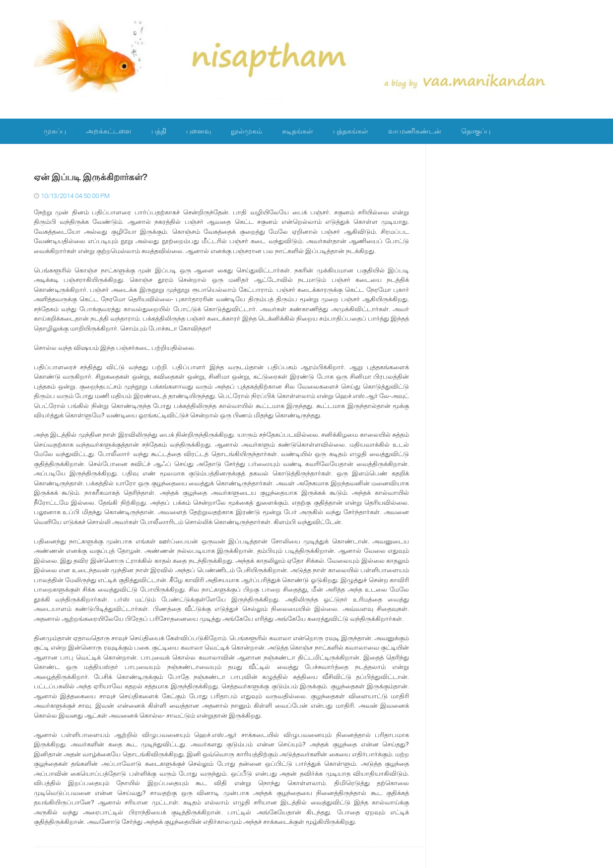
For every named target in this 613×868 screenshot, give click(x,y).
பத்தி (159, 131)
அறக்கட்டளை (109, 131)
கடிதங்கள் (298, 131)
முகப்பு (55, 131)
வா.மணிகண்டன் (415, 131)
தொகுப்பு (476, 131)
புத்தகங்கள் (351, 131)
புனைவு (199, 131)
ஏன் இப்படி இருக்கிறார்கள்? (91, 177)
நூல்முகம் (246, 131)
